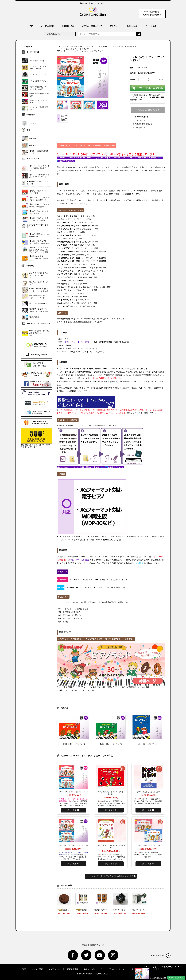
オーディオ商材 (47, 26)
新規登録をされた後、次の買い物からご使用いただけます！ (36, 438)
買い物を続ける (139, 128)
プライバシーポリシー (117, 969)
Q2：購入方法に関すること (70, 612)
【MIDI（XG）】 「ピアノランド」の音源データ (116, 46)
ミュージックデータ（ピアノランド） (78, 46)
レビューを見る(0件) (141, 117)
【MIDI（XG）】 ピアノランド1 (74, 744)
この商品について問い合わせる (148, 110)
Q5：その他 (63, 622)
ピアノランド (98, 51)
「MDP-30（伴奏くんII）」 (105, 540)
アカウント (114, 26)
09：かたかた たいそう (66, 319)
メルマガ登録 (37, 969)
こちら (138, 413)
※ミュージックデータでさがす (76, 49)
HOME (23, 969)
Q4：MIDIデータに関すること (71, 618)
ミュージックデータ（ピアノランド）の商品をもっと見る (111, 876)
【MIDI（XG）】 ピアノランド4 (147, 744)
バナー (62, 690)
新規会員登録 (73, 969)
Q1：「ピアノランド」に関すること (73, 609)
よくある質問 (104, 602)
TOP (31, 26)
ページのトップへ (161, 956)
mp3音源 (71, 391)
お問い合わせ (132, 26)
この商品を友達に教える (143, 124)
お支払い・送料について (92, 26)
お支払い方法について (93, 969)
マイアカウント (55, 969)
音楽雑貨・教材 (68, 26)
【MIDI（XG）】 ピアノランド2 (111, 744)
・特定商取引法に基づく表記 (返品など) (145, 95)
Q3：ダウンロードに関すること (71, 615)
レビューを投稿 (139, 120)
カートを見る (151, 26)
